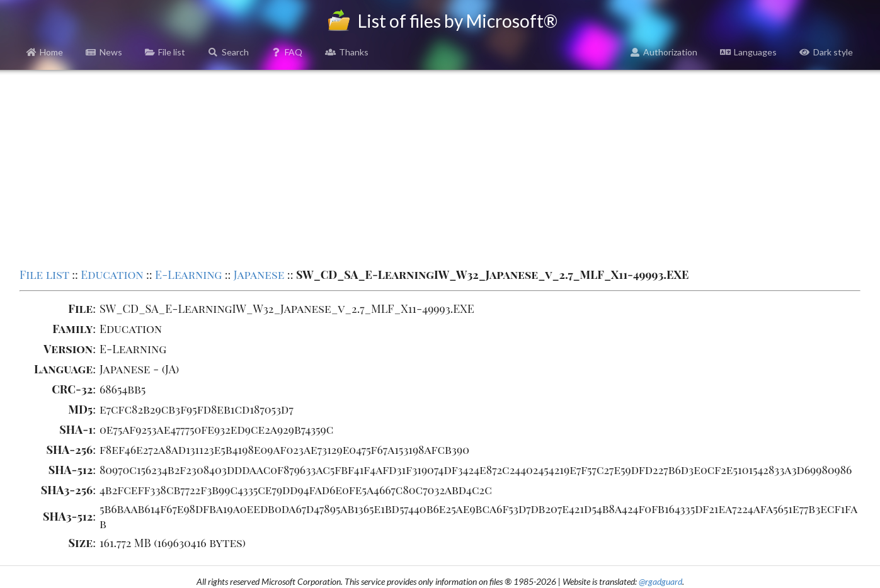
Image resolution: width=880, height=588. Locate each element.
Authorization (664, 52)
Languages (748, 52)
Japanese (259, 274)
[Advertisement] (440, 167)
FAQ (287, 52)
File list (165, 52)
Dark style (826, 52)
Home (45, 52)
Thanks (347, 52)
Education (112, 274)
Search (228, 52)
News (104, 52)
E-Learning (188, 274)
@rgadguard (660, 581)
